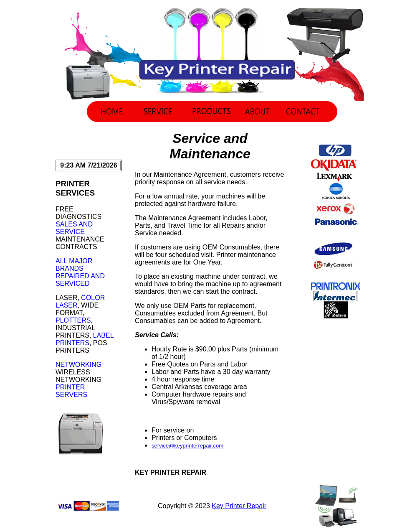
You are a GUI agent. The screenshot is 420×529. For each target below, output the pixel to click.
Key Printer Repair (239, 506)
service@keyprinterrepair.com (187, 446)
